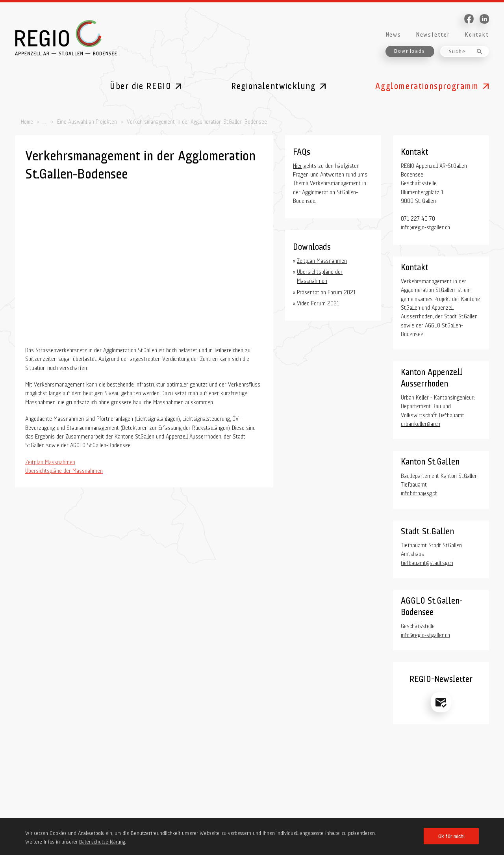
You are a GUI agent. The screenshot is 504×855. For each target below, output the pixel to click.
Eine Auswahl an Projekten (87, 121)
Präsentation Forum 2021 (326, 291)
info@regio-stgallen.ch (425, 226)
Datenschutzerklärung (102, 841)
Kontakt (477, 34)
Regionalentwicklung (273, 85)
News (393, 34)
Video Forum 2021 (318, 302)
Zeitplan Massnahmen (50, 461)
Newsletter (433, 34)
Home (27, 121)
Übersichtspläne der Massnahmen (64, 470)
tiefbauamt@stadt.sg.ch (427, 562)
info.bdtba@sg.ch (419, 492)
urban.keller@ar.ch (421, 423)
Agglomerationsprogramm (427, 85)
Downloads (409, 50)
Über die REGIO (141, 85)
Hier (297, 165)
